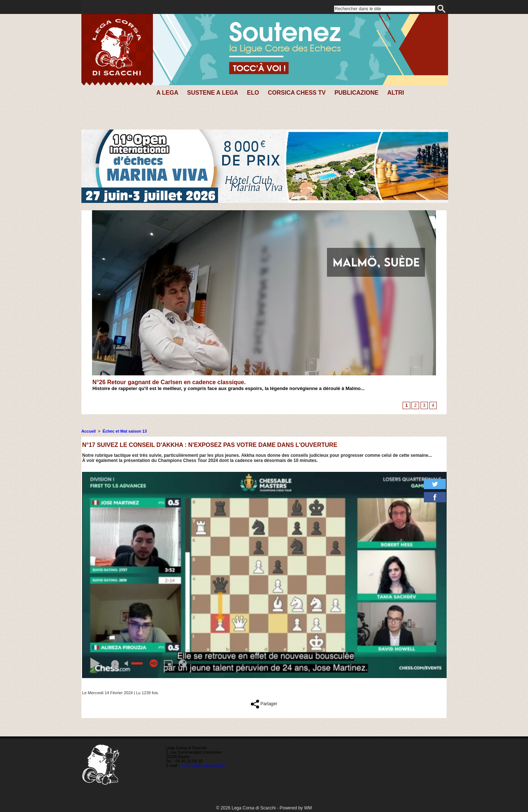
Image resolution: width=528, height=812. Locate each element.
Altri (396, 93)
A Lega (167, 93)
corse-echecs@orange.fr (203, 765)
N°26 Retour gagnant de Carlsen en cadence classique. (169, 382)
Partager (264, 704)
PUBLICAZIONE (356, 93)
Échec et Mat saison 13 (125, 431)
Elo (253, 93)
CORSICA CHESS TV (297, 93)
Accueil (89, 431)
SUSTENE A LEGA (212, 93)
